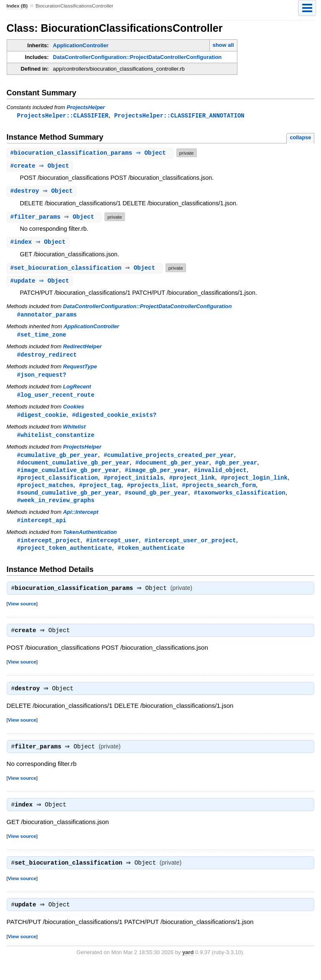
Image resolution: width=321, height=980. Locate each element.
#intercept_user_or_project (190, 549)
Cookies (74, 411)
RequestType (80, 370)
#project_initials (134, 484)
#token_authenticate (151, 557)
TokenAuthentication (90, 540)
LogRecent (77, 390)
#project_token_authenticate (65, 557)
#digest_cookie (42, 419)
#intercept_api (42, 528)
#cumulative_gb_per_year (58, 460)
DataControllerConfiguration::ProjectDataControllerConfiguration (138, 57)
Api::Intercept (81, 520)
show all (223, 45)
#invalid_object (220, 476)
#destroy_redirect (47, 358)
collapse (300, 138)
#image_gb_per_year (156, 476)
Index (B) (17, 6)
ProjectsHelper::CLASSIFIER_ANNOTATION (179, 116)
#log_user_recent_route (56, 399)
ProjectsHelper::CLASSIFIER (63, 116)
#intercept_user (112, 549)
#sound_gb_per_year (156, 500)
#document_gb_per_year (172, 468)
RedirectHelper (82, 349)
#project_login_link (254, 484)
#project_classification (58, 484)
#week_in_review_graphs (56, 508)
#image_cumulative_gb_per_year (68, 476)
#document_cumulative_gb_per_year (73, 468)
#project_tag (100, 492)
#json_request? (42, 378)
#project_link (192, 484)
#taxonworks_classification (240, 500)
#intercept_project (49, 549)
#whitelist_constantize (56, 440)
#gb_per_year (236, 468)
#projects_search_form (219, 492)
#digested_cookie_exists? (114, 419)
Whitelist (74, 431)
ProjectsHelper (86, 107)
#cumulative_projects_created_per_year (169, 460)
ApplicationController (81, 45)
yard (188, 967)
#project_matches (45, 492)
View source (22, 614)
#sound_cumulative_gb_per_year (68, 500)
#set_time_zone (42, 337)
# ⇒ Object (91, 153)
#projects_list (152, 492)
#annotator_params (47, 317)
